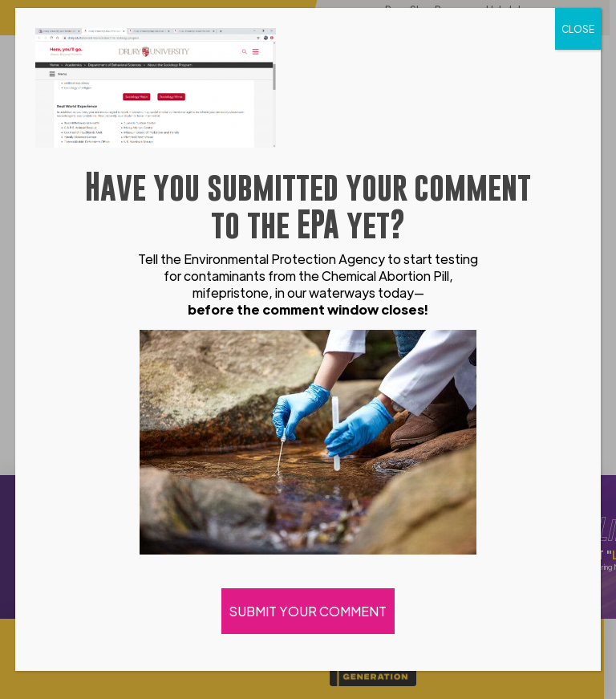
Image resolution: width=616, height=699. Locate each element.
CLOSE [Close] (578, 29)
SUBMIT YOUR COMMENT (308, 611)
